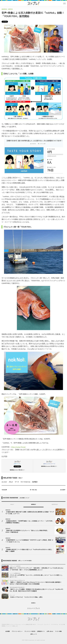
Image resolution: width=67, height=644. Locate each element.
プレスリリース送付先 (30, 631)
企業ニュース (33, 634)
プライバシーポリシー (17, 631)
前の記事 (4, 490)
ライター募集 (58, 631)
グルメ (11, 482)
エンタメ (4, 482)
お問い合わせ (50, 631)
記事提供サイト (41, 631)
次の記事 (63, 490)
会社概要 (8, 631)
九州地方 (35, 482)
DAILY (12, 504)
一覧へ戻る (33, 490)
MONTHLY (55, 504)
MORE (34, 603)
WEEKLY (33, 504)
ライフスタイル (25, 482)
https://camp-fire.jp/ (18, 447)
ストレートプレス (33, 608)
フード (17, 482)
